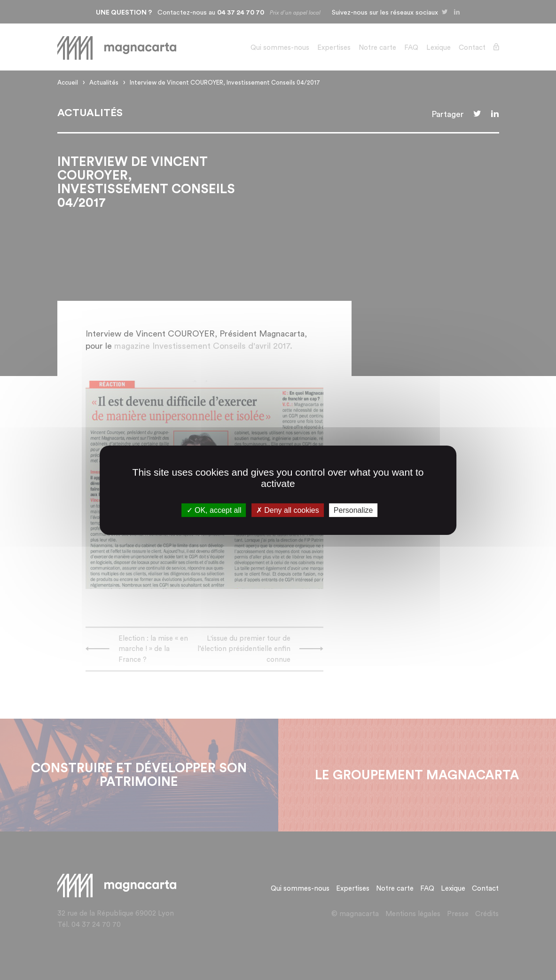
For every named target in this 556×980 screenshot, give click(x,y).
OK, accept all (214, 510)
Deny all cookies (288, 510)
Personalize (353, 510)
